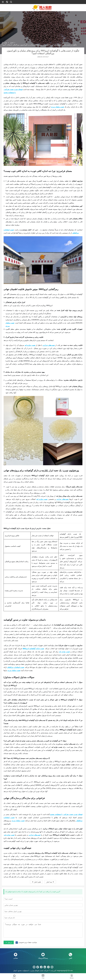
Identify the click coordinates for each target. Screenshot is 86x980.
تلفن (70, 958)
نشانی (16, 958)
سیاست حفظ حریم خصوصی (28, 942)
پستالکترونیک (43, 958)
